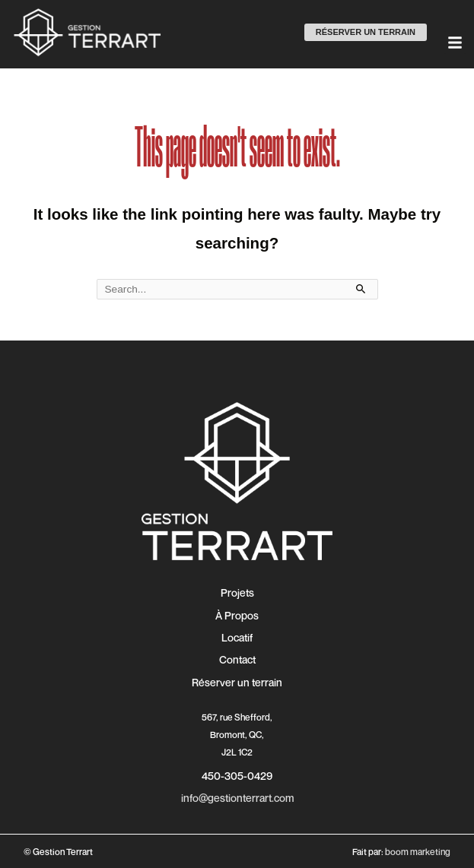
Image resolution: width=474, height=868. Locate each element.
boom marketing (418, 852)
